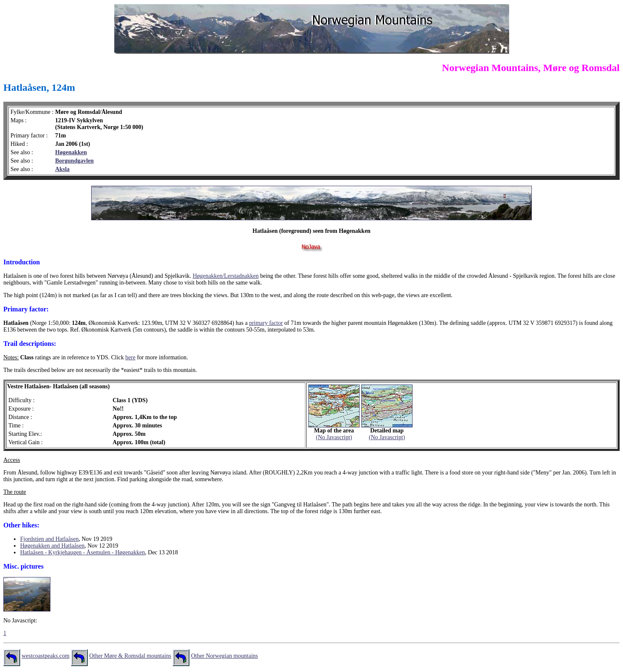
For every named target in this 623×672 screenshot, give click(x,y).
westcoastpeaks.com (46, 656)
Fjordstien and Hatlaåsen (49, 539)
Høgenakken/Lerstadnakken (226, 276)
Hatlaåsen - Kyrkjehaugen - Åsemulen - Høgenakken (83, 552)
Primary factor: (26, 309)
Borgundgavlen (74, 161)
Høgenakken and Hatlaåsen (52, 546)
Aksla (62, 169)
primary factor (266, 323)
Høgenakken (71, 152)
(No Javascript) (334, 437)
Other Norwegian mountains (225, 656)
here (130, 357)
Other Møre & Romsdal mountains (130, 656)
